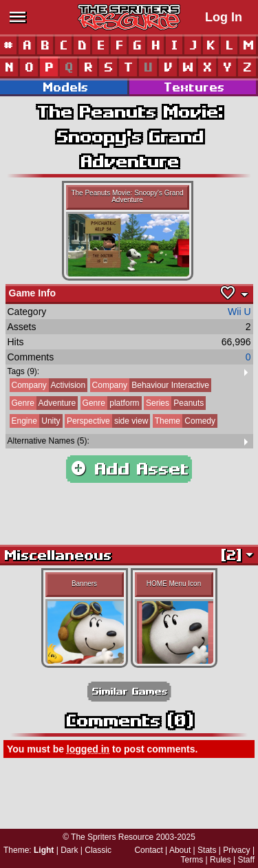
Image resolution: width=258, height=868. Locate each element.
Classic (98, 850)
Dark (69, 850)
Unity (35, 421)
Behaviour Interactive (150, 385)
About (180, 850)
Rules (221, 860)
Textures (193, 87)
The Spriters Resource (112, 837)
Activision (48, 385)
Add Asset (129, 469)
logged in (88, 749)
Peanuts (174, 403)
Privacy (236, 850)
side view (106, 421)
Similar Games (129, 692)
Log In (224, 17)
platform (110, 403)
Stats (207, 850)
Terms (192, 860)
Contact (148, 850)
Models (65, 87)
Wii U (239, 312)
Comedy (184, 421)
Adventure (43, 403)
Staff (246, 860)
